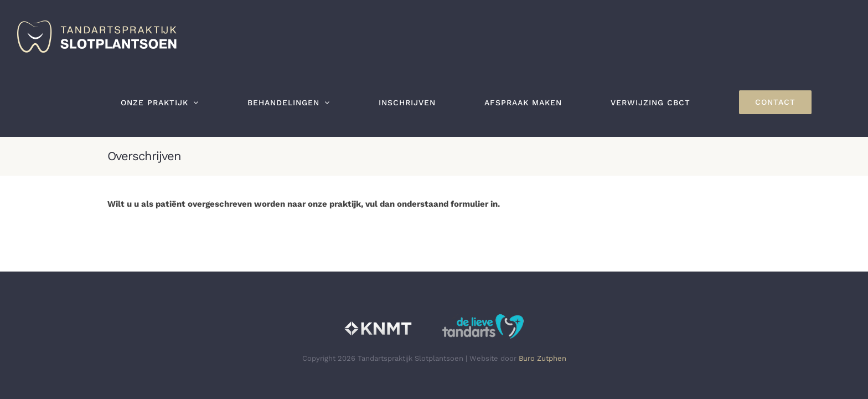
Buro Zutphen (542, 358)
